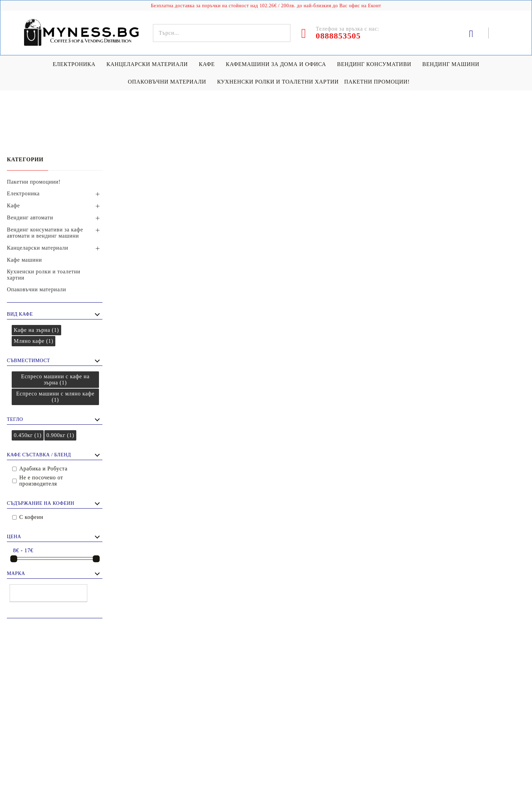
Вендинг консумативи (374, 64)
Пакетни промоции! (377, 82)
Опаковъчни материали (167, 82)
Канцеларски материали (147, 64)
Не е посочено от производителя (41, 481)
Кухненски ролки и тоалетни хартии (278, 82)
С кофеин (31, 517)
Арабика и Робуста (43, 469)
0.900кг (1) (60, 435)
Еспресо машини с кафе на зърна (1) (55, 379)
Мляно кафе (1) (34, 341)
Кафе (207, 64)
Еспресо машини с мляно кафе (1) (55, 397)
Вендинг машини (451, 64)
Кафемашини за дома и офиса (276, 64)
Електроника (74, 64)
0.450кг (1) (28, 435)
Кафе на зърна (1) (36, 330)
